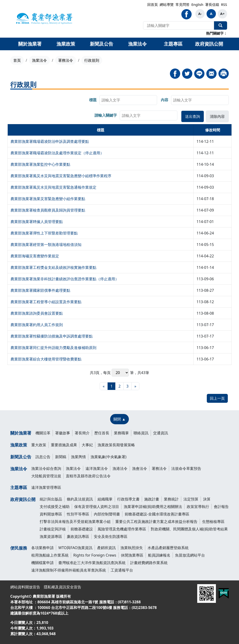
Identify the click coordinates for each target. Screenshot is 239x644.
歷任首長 (102, 433)
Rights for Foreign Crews (95, 555)
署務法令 (66, 60)
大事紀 (87, 445)
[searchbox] (128, 100)
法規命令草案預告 (186, 468)
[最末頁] (135, 386)
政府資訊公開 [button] (209, 44)
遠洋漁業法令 (97, 468)
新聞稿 (61, 457)
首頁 (17, 60)
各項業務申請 (42, 548)
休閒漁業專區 (132, 555)
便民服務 (19, 548)
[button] (193, 116)
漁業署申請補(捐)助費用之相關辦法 (153, 507)
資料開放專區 (51, 514)
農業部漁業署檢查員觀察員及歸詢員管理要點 (48, 210)
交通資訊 (161, 433)
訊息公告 (43, 457)
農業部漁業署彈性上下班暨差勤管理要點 (44, 233)
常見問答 (183, 4)
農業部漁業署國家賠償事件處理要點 (40, 290)
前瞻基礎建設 (82, 529)
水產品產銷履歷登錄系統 (168, 548)
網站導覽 (167, 4)
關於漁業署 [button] (30, 44)
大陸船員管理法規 (46, 476)
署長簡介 (82, 433)
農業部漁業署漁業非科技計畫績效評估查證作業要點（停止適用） (65, 279)
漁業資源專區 (51, 536)
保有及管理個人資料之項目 (97, 507)
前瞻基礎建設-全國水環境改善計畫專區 (157, 514)
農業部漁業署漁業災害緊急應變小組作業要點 (48, 199)
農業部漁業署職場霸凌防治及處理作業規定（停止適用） (57, 153)
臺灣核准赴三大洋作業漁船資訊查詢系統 (92, 563)
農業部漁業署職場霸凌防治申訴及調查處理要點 (50, 141)
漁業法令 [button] (137, 44)
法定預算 (191, 499)
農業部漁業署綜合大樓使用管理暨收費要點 (46, 359)
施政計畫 (152, 499)
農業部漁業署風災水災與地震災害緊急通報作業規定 (53, 187)
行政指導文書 (128, 499)
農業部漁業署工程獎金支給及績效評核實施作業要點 (53, 267)
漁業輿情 (78, 457)
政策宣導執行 (198, 507)
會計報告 (221, 507)
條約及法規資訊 (80, 499)
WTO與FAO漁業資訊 (75, 548)
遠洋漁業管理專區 (46, 487)
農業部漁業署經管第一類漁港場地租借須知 (46, 245)
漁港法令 (120, 468)
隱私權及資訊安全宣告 (63, 587)
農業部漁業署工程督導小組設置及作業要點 (46, 302)
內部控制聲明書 (107, 514)
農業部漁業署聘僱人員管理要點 (37, 222)
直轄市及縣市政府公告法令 (88, 476)
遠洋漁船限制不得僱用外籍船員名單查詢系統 (69, 570)
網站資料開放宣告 (25, 587)
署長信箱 (212, 4)
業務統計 (171, 499)
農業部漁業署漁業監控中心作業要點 (40, 164)
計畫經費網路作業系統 (149, 563)
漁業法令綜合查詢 (46, 468)
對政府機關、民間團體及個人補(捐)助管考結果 (189, 529)
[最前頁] (104, 386)
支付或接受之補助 (55, 507)
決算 (207, 499)
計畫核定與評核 (53, 529)
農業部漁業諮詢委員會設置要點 (37, 313)
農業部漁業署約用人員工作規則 (37, 325)
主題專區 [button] (173, 44)
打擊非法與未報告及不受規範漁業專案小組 (75, 522)
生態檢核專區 (213, 522)
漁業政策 (19, 445)
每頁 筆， (120, 373)
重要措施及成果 (64, 445)
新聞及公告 (21, 457)
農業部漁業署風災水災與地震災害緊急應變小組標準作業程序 (61, 176)
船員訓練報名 (159, 555)
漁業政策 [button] (66, 44)
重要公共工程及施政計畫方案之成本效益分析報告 (156, 522)
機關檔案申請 (42, 563)
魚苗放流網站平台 (190, 555)
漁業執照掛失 (132, 548)
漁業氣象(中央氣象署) (109, 457)
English (197, 4)
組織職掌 (105, 499)
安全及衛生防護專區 (111, 536)
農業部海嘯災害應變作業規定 (35, 256)
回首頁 (153, 4)
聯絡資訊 (141, 433)
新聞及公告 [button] (102, 44)
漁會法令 (140, 468)
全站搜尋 (221, 25)
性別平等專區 (78, 514)
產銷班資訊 (106, 548)
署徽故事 (63, 433)
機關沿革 (43, 433)
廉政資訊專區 (78, 536)
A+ (222, 14)
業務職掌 (121, 433)
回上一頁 (217, 398)
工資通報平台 (122, 570)
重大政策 (39, 445)
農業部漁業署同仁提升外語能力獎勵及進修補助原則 (53, 348)
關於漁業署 (21, 433)
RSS (224, 4)
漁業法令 (39, 60)
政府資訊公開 (23, 499)
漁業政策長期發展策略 (116, 445)
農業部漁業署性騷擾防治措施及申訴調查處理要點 (52, 336)
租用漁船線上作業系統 (50, 555)
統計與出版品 (51, 499)
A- (200, 14)
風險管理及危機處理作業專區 (122, 529)
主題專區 (19, 487)
